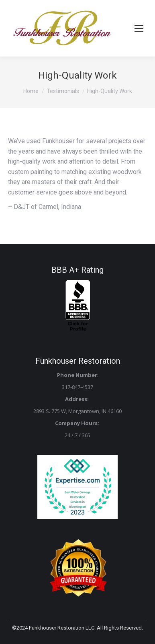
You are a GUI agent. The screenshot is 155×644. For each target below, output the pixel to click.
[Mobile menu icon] (139, 28)
